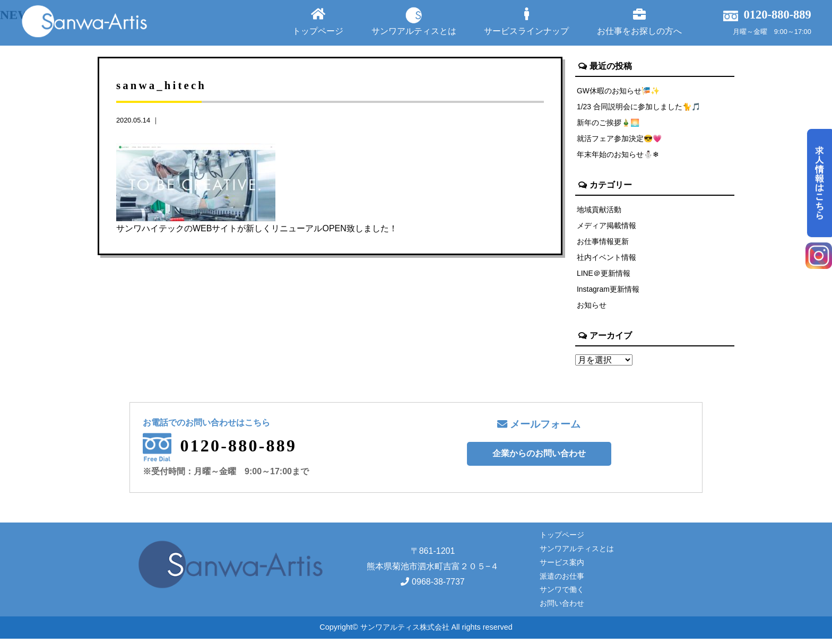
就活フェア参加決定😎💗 (620, 140)
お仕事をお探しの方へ (639, 21)
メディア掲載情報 (606, 228)
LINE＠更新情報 (604, 277)
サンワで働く (562, 595)
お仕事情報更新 (603, 245)
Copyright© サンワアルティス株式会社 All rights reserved (416, 633)
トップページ (318, 21)
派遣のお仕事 (562, 581)
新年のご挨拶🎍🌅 (609, 124)
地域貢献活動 (599, 212)
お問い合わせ (562, 609)
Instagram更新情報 (609, 294)
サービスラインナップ (526, 21)
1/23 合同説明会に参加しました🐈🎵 (639, 107)
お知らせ (592, 310)
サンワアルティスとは (414, 21)
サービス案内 (562, 568)
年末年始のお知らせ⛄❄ (618, 156)
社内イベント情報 (606, 261)
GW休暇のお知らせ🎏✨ (619, 91)
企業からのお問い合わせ (539, 459)
